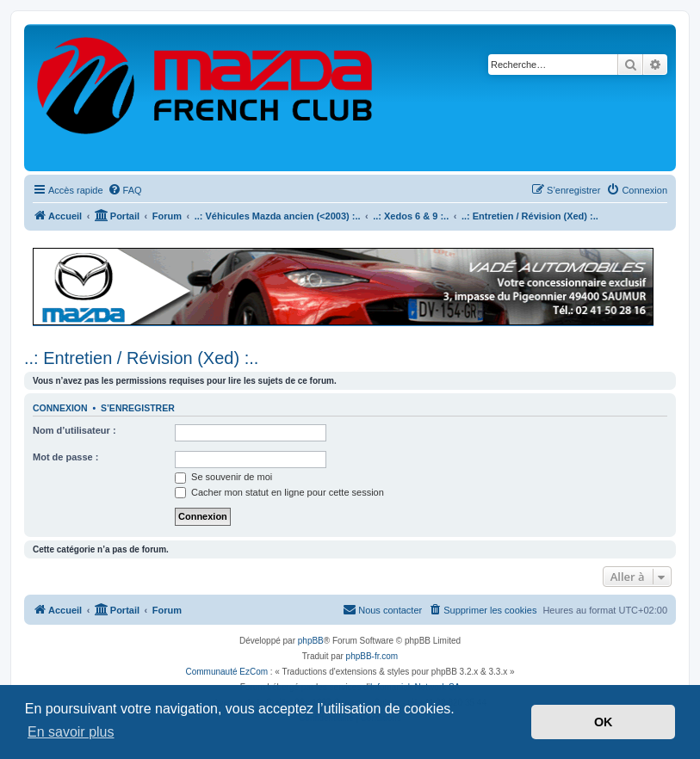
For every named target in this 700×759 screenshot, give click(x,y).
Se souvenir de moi (223, 477)
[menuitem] (125, 190)
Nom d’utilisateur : (74, 430)
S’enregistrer (138, 408)
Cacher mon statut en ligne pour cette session (279, 492)
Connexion (60, 408)
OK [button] (604, 722)
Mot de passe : (65, 457)
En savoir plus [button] (71, 732)
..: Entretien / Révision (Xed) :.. (141, 358)
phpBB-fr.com (372, 656)
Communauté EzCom (226, 672)
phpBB (311, 641)
